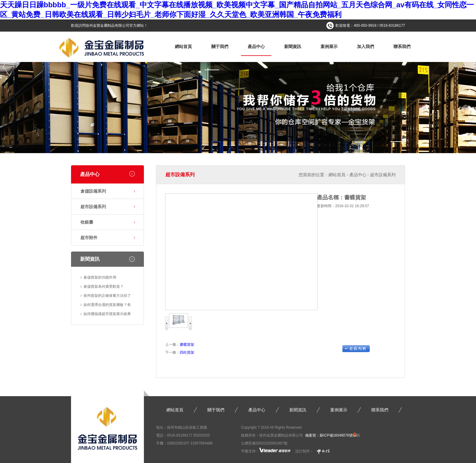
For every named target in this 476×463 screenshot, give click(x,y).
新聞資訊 (293, 46)
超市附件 (89, 238)
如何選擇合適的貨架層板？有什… (107, 306)
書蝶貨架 (187, 345)
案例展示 (329, 46)
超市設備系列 (93, 207)
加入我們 (365, 46)
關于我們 (220, 46)
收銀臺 (87, 222)
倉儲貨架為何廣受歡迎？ (104, 286)
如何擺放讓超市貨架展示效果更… (107, 315)
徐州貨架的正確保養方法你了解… (107, 297)
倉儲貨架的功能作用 (100, 277)
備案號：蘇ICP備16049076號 (329, 435)
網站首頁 (183, 46)
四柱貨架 (187, 352)
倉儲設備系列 (93, 191)
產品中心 (256, 46)
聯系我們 (402, 46)
